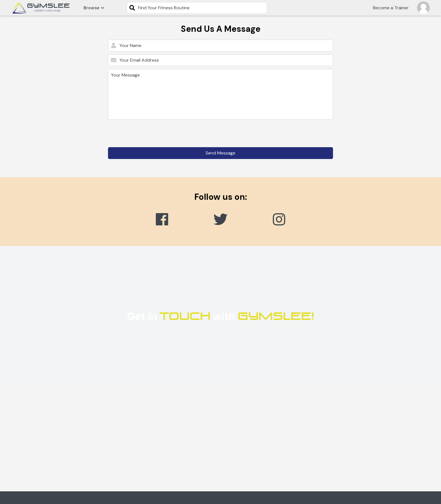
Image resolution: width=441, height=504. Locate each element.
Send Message (220, 153)
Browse (94, 8)
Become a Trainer (391, 8)
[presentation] (151, 133)
